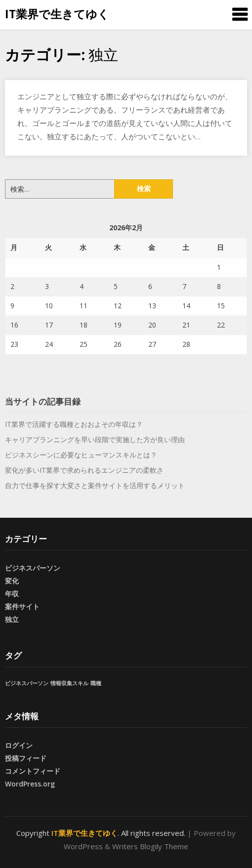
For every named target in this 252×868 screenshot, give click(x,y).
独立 (12, 619)
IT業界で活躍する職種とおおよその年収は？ (74, 424)
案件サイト (22, 606)
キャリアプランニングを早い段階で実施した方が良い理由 (95, 439)
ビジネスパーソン (33, 568)
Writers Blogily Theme (150, 846)
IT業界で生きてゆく (57, 14)
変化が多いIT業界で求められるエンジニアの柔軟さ (84, 470)
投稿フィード (26, 758)
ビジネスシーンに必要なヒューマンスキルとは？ (81, 455)
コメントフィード (33, 771)
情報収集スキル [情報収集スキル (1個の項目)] (69, 683)
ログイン (19, 745)
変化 (12, 581)
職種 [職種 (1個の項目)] (96, 683)
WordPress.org (30, 784)
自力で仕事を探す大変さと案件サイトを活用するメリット (95, 485)
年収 (12, 594)
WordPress (83, 846)
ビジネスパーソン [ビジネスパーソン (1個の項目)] (27, 683)
